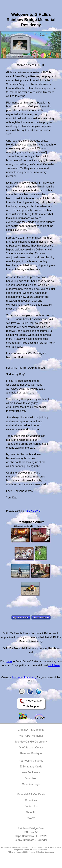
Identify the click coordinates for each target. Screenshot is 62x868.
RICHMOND (33, 511)
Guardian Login (31, 784)
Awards (31, 818)
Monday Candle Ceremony (31, 742)
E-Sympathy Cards (31, 767)
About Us (31, 812)
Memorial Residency (24, 677)
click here (54, 665)
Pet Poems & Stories (31, 761)
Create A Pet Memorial (31, 730)
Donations (31, 800)
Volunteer (31, 778)
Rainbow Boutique (31, 753)
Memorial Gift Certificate (31, 794)
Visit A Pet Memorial (31, 736)
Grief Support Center (31, 748)
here (9, 661)
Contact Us (31, 806)
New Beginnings (31, 772)
